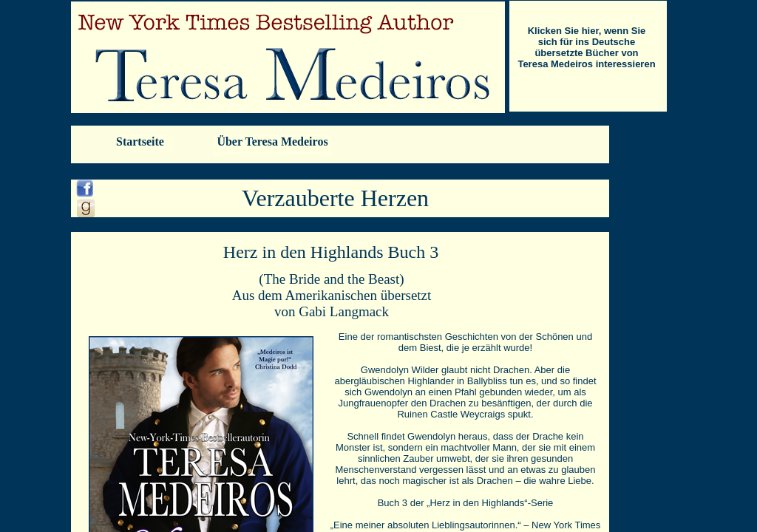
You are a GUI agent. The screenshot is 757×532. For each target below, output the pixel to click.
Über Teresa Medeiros (272, 141)
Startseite (140, 141)
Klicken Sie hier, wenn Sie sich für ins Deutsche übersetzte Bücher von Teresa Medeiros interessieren (586, 47)
